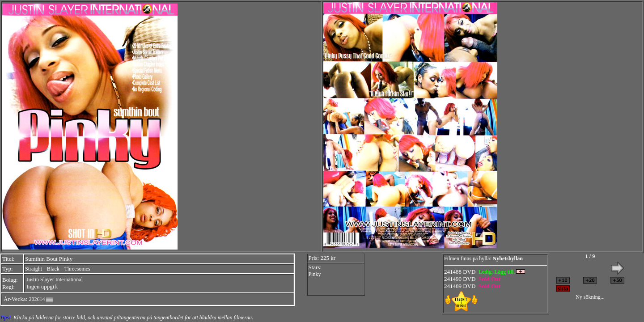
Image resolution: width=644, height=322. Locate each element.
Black (53, 269)
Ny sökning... (590, 297)
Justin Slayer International (55, 280)
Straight (34, 269)
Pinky (314, 274)
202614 (37, 299)
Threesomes (77, 269)
